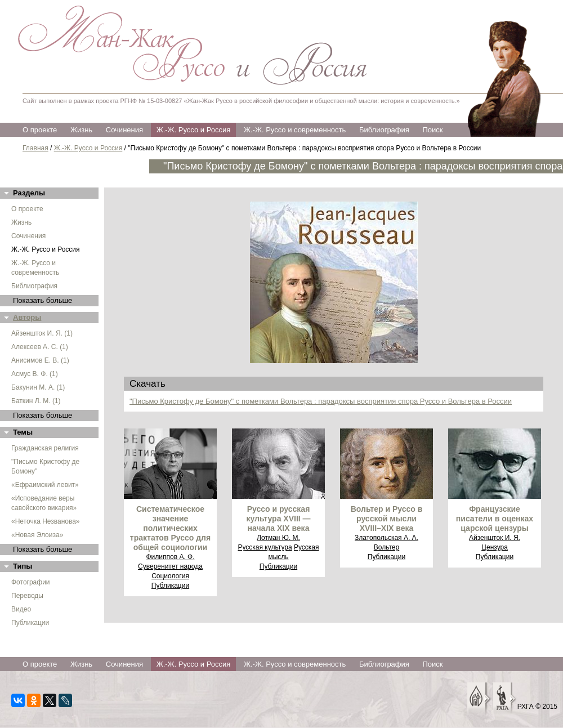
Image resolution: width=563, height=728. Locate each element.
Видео (21, 609)
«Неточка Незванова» (46, 521)
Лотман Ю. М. (278, 538)
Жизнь (81, 130)
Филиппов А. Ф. (170, 557)
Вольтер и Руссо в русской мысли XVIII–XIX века (387, 519)
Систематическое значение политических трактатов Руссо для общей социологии (170, 528)
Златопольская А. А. (386, 538)
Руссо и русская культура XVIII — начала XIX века (278, 519)
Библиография (384, 130)
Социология (170, 576)
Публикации (30, 623)
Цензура (495, 547)
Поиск (432, 130)
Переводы (27, 596)
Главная (35, 148)
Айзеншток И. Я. (495, 538)
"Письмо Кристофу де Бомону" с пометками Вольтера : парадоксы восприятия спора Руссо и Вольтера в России (321, 401)
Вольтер (386, 547)
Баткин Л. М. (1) (36, 401)
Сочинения (124, 130)
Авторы (27, 317)
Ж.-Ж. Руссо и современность (295, 130)
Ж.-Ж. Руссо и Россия (194, 130)
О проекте (40, 130)
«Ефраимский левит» (45, 485)
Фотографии (31, 582)
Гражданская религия (45, 448)
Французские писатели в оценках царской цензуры (495, 519)
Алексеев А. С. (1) (40, 347)
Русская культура (265, 547)
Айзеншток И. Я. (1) (42, 333)
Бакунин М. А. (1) (38, 387)
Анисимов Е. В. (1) (40, 360)
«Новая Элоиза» (37, 535)
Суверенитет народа (170, 566)
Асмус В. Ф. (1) (35, 374)
